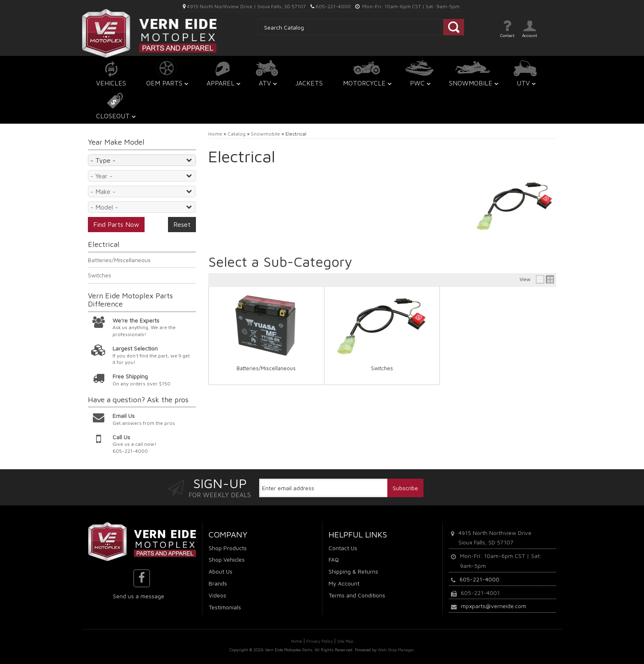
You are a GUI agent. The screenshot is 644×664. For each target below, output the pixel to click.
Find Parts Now (116, 224)
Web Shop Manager (396, 650)
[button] (166, 74)
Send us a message (139, 596)
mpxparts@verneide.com (493, 606)
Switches (382, 368)
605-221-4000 (480, 579)
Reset (182, 224)
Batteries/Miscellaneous (266, 368)
